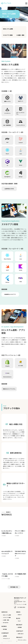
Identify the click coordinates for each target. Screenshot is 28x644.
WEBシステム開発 (8, 29)
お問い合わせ (21, 631)
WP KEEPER (6, 620)
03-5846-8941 (21, 605)
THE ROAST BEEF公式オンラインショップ (20, 551)
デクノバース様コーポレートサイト (20, 530)
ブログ (19, 619)
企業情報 (5, 634)
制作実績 (5, 627)
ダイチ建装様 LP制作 (20, 572)
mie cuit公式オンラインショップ (7, 550)
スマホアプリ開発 (8, 35)
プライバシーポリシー (21, 638)
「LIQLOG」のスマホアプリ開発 (7, 573)
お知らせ (20, 612)
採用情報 (20, 625)
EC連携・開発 (20, 35)
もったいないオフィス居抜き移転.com (7, 530)
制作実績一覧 (14, 585)
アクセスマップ (6, 636)
